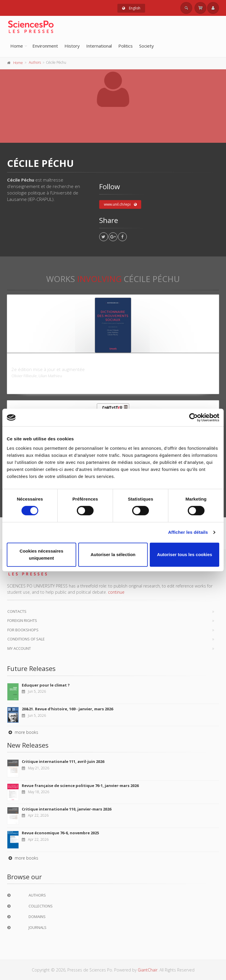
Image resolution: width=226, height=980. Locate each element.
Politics (126, 46)
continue (116, 592)
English (131, 8)
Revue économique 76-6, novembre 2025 (60, 833)
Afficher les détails (188, 532)
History (72, 46)
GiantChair (148, 970)
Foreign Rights (22, 620)
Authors (35, 62)
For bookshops (23, 630)
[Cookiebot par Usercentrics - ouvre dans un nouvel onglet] (193, 417)
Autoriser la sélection (113, 554)
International (99, 46)
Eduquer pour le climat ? (46, 685)
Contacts (17, 611)
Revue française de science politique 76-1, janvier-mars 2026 (80, 786)
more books (23, 732)
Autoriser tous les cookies (185, 554)
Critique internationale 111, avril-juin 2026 (63, 761)
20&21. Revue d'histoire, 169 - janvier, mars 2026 (67, 709)
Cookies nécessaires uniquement (41, 554)
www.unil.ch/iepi (120, 204)
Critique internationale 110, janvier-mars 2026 (67, 809)
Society (147, 46)
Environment (45, 46)
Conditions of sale (26, 639)
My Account (19, 648)
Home (17, 46)
